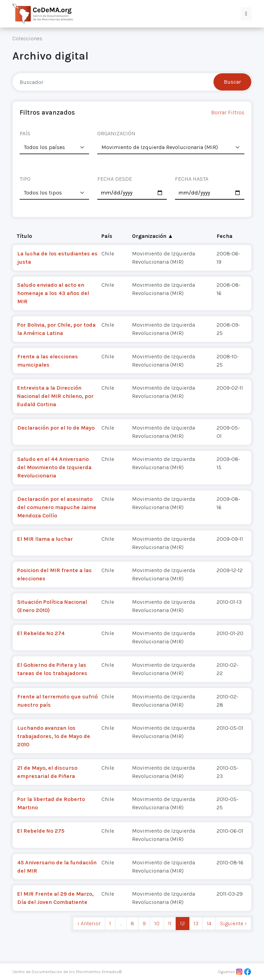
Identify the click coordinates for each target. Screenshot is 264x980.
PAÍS (25, 133)
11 (170, 923)
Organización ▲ (153, 236)
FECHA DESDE (115, 179)
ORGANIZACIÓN (116, 133)
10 (157, 923)
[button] (246, 14)
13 (196, 923)
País (107, 236)
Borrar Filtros (228, 112)
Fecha (224, 236)
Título (24, 236)
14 (209, 923)
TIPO (25, 179)
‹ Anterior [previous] (89, 923)
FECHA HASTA (192, 179)
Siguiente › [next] (233, 923)
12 (183, 923)
